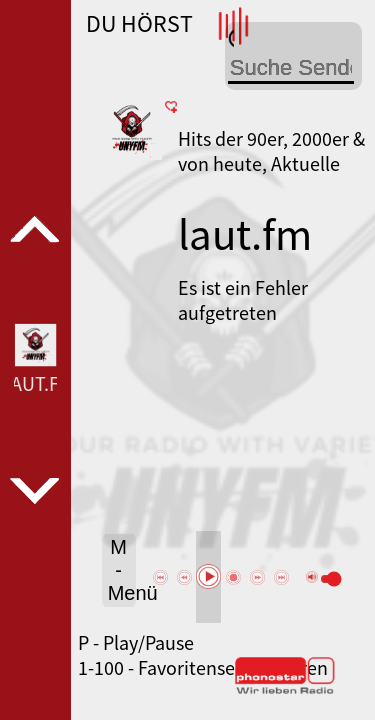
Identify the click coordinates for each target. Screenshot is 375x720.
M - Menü (122, 570)
